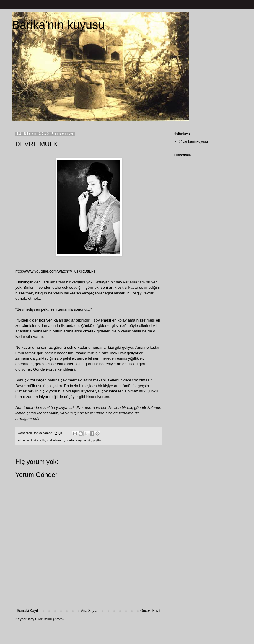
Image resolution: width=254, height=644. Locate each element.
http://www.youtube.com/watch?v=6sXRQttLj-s (55, 271)
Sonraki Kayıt (27, 611)
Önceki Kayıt (150, 611)
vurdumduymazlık (78, 440)
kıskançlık (38, 440)
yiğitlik (97, 440)
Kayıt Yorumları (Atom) (46, 619)
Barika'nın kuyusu (58, 25)
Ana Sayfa (89, 611)
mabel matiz (55, 440)
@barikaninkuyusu (193, 141)
